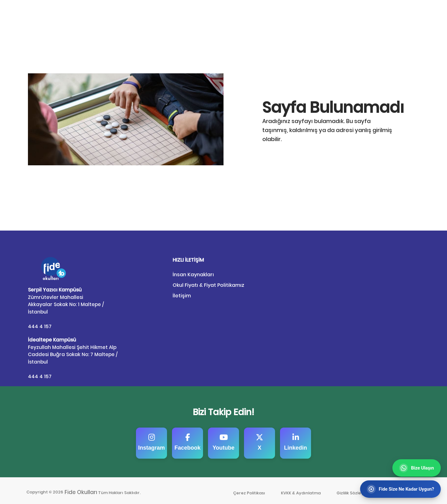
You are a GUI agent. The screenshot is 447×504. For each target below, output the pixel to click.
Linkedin (296, 438)
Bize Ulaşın (407, 13)
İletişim (182, 296)
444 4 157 (40, 325)
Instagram (151, 438)
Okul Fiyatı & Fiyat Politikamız (208, 285)
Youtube (224, 438)
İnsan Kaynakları (193, 275)
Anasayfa (285, 13)
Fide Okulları (81, 489)
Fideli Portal (321, 13)
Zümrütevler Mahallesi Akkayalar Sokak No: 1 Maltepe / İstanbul (66, 300)
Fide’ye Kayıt (365, 14)
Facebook (187, 438)
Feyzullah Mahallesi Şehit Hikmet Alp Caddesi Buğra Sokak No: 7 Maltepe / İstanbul (73, 348)
